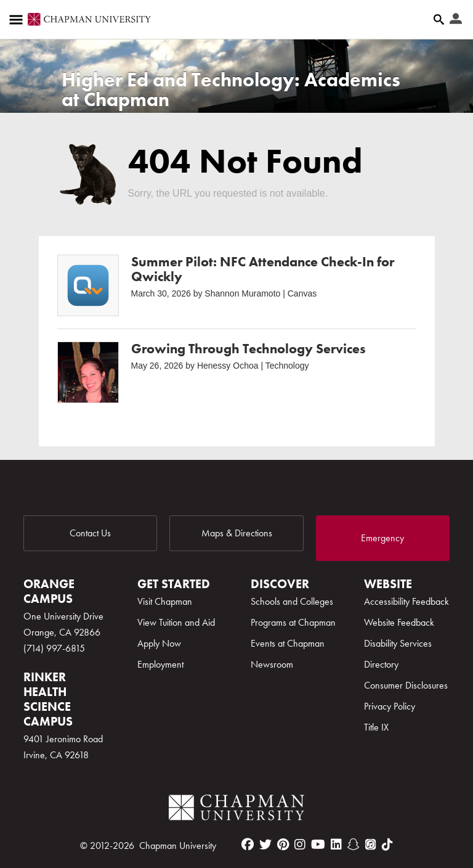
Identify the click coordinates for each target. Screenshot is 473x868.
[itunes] (371, 845)
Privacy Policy (390, 706)
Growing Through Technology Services (249, 349)
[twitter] (265, 845)
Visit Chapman (165, 601)
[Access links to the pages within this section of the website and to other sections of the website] (18, 20)
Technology (287, 366)
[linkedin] (336, 845)
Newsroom (272, 664)
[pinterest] (283, 845)
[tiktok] (387, 845)
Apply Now (159, 643)
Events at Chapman (288, 643)
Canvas (302, 293)
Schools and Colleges (292, 601)
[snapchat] (354, 845)
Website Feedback (399, 622)
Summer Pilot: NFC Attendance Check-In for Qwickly (263, 269)
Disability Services (398, 643)
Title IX (376, 727)
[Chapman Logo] (236, 810)
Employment (160, 664)
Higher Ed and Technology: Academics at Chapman (231, 90)
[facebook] (248, 845)
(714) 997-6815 (54, 648)
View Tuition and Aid (176, 622)
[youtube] (318, 845)
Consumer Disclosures (406, 685)
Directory (381, 664)
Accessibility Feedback (406, 601)
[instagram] (300, 845)
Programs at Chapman (293, 622)
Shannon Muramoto (242, 293)
